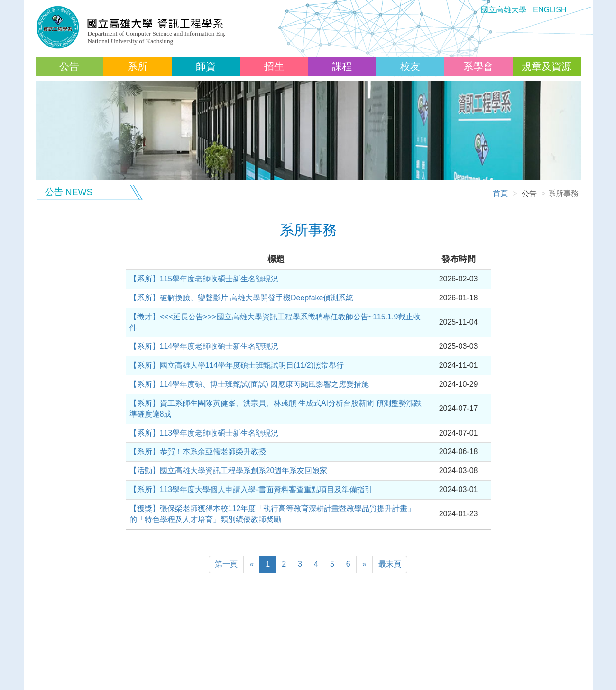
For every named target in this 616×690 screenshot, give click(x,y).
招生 (274, 66)
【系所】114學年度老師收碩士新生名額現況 (204, 346)
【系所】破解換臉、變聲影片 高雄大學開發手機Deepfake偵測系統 (242, 298)
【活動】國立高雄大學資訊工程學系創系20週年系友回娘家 (229, 471)
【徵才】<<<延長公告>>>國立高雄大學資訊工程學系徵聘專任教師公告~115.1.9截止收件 (275, 322)
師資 (206, 66)
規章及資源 (547, 66)
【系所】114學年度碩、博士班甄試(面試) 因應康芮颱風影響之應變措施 (249, 384)
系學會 (478, 66)
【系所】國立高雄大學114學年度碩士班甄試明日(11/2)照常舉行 (237, 365)
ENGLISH (550, 10)
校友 (410, 66)
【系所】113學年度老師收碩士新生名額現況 (204, 433)
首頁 (500, 193)
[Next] (364, 564)
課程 (342, 66)
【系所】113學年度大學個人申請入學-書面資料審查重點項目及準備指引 (251, 490)
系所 (138, 66)
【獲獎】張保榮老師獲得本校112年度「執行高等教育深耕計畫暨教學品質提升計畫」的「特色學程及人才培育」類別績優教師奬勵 (272, 514)
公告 (69, 66)
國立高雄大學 (504, 10)
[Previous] (226, 564)
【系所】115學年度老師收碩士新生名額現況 (204, 279)
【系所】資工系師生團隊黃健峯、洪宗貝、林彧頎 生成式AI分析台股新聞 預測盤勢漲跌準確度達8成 (276, 409)
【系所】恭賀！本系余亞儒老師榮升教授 (198, 452)
